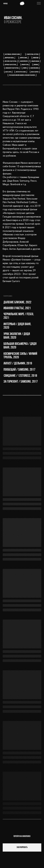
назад (5, 4)
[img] (39, 3)
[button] (21, 364)
